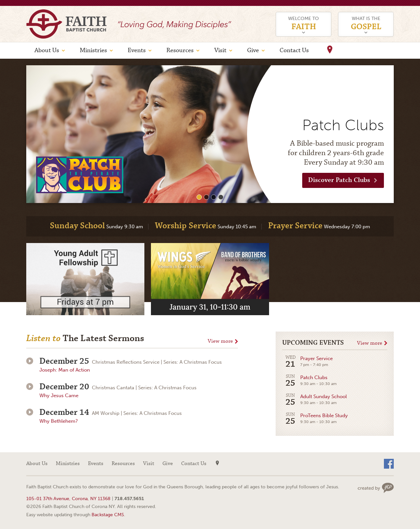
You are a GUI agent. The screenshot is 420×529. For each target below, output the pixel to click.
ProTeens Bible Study (315, 419)
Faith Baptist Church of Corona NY (66, 24)
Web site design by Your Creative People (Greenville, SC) (376, 488)
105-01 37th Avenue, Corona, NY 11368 (68, 498)
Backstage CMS (108, 515)
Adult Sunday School (315, 400)
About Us (47, 50)
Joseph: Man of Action (65, 370)
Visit (220, 50)
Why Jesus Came (59, 396)
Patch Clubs (309, 381)
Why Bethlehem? (59, 421)
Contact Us (294, 50)
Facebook (389, 464)
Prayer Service (307, 362)
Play (30, 361)
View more (220, 341)
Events (137, 50)
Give (253, 50)
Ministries (93, 50)
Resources (180, 50)
